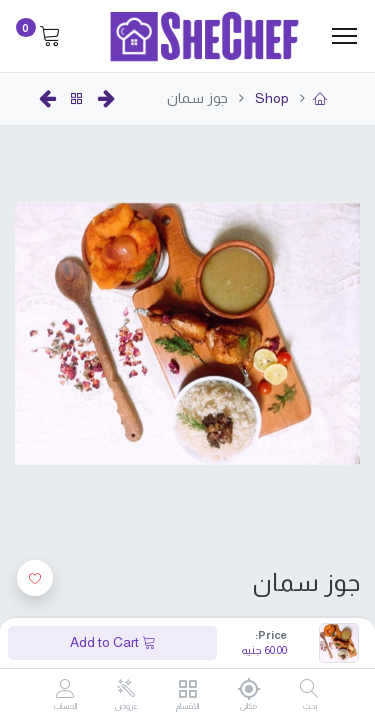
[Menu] (344, 36)
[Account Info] (65, 690)
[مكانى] (248, 689)
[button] (35, 578)
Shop (270, 98)
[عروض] (126, 689)
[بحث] (309, 690)
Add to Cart (113, 642)
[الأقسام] (187, 690)
